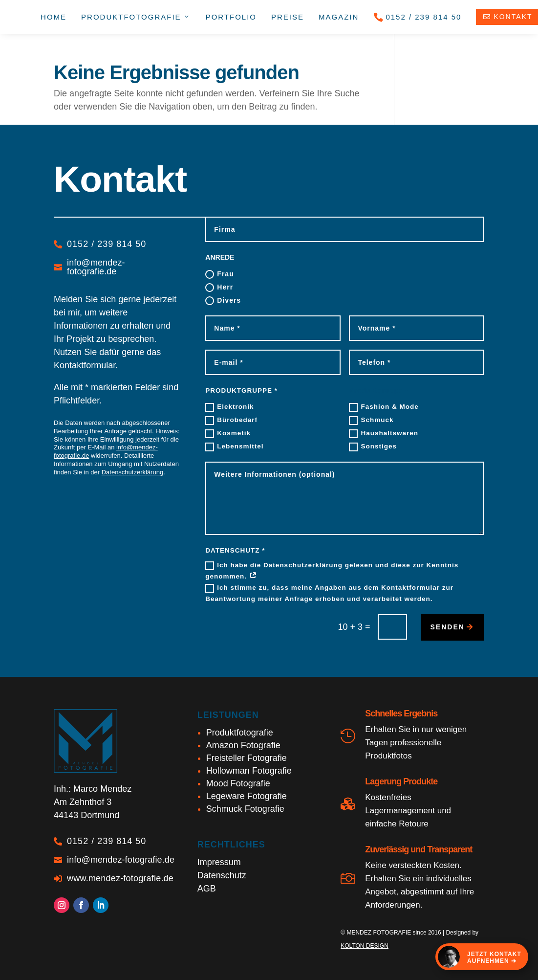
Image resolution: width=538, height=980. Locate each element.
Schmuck (371, 421)
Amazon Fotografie (243, 745)
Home (54, 17)
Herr (219, 288)
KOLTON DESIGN (365, 946)
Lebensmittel (234, 447)
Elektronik (229, 407)
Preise (288, 17)
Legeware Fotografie (247, 796)
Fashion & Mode (384, 407)
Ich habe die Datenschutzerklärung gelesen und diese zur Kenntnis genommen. (332, 571)
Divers (223, 301)
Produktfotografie (240, 733)
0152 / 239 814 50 (417, 17)
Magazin (339, 17)
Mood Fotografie (238, 783)
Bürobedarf (231, 421)
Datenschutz (222, 875)
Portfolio (231, 17)
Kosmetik (228, 434)
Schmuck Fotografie (245, 809)
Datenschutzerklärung (132, 472)
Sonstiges (373, 447)
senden (448, 627)
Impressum (219, 862)
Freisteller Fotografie (247, 758)
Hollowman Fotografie (249, 771)
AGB (207, 889)
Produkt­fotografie (136, 17)
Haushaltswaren (384, 434)
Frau (219, 274)
